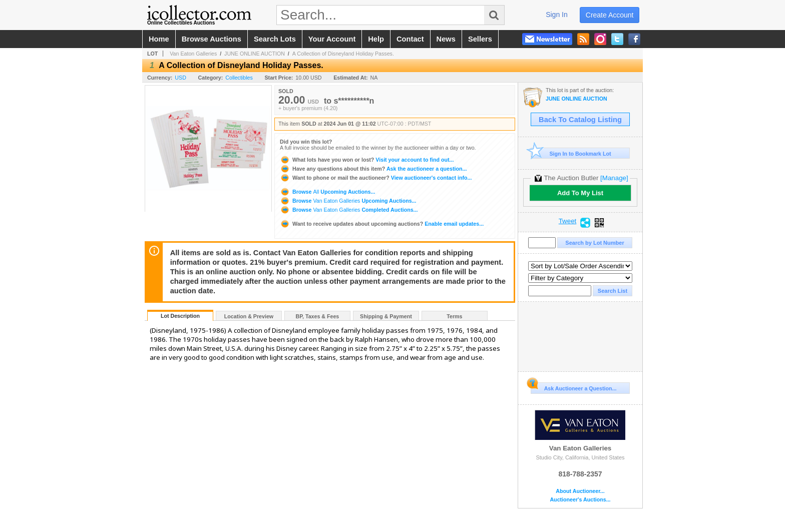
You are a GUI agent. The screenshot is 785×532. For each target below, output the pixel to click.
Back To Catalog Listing (580, 120)
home (159, 39)
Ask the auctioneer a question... (373, 169)
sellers (480, 39)
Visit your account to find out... (367, 160)
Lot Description (180, 316)
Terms (454, 316)
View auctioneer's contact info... (376, 178)
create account (610, 15)
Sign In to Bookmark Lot (571, 153)
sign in (557, 15)
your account (332, 39)
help (376, 39)
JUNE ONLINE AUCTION (255, 54)
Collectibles (239, 78)
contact (410, 39)
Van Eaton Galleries (193, 54)
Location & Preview (249, 316)
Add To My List (580, 193)
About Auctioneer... (580, 491)
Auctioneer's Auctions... (580, 500)
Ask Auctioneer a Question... (573, 387)
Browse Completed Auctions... (349, 210)
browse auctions (212, 39)
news (446, 39)
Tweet (568, 221)
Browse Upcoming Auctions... (327, 192)
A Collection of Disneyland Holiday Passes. (343, 54)
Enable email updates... (382, 224)
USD (180, 78)
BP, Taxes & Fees (318, 316)
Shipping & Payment (386, 316)
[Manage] (614, 178)
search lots (275, 39)
